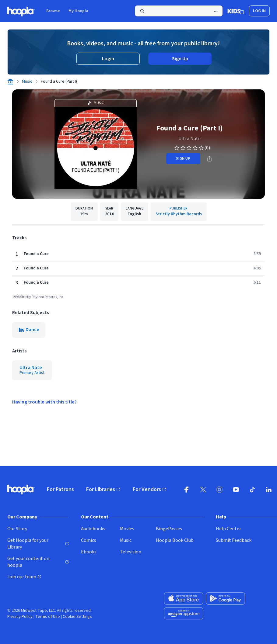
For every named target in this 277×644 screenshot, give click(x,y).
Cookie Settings (77, 617)
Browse (53, 11)
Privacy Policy (20, 617)
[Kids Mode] (236, 11)
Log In (259, 11)
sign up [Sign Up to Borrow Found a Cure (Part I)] (183, 159)
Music (27, 81)
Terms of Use (48, 617)
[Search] (179, 11)
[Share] (209, 159)
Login (108, 59)
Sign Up (180, 59)
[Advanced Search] (216, 11)
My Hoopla (78, 11)
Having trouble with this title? (44, 402)
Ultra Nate (189, 139)
